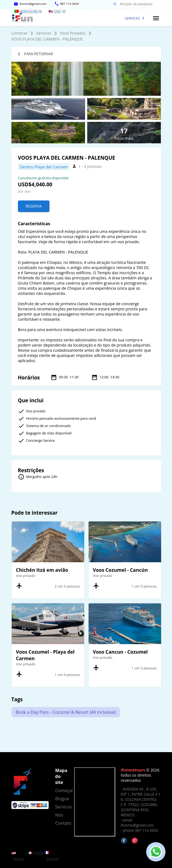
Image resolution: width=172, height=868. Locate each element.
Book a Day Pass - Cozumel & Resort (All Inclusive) (66, 712)
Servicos (44, 33)
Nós (59, 815)
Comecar (20, 33)
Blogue (61, 799)
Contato (61, 823)
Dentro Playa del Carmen (44, 167)
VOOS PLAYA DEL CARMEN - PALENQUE (47, 39)
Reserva (34, 206)
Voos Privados (73, 33)
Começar (61, 790)
